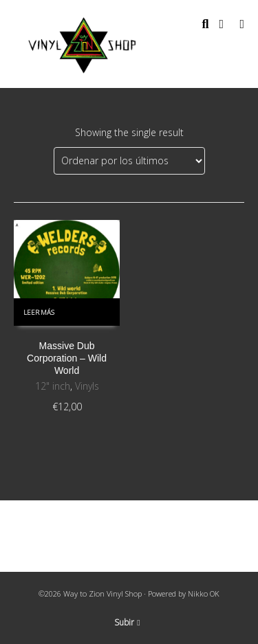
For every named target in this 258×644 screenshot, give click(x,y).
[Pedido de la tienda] (129, 161)
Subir (127, 622)
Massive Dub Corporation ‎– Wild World (67, 358)
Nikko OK (204, 593)
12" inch (53, 386)
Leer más (39, 312)
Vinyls (87, 386)
